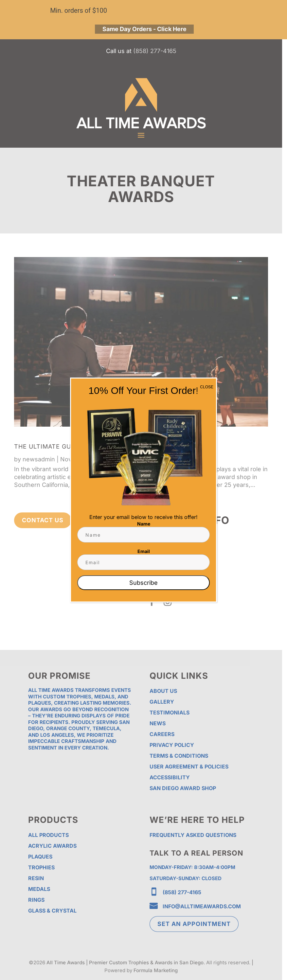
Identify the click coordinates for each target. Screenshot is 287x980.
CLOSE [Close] (207, 387)
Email (144, 551)
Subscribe (143, 583)
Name (144, 524)
